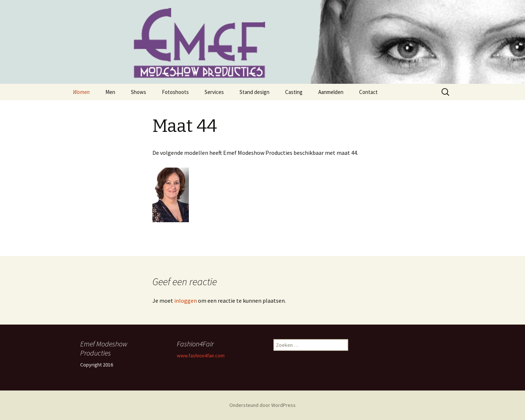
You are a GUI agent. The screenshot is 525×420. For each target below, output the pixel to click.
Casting (294, 92)
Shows (139, 92)
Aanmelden (331, 92)
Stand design (254, 92)
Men (110, 92)
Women (81, 92)
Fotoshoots (175, 92)
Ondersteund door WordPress (262, 405)
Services (214, 92)
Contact (368, 92)
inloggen (186, 301)
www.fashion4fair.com (201, 356)
